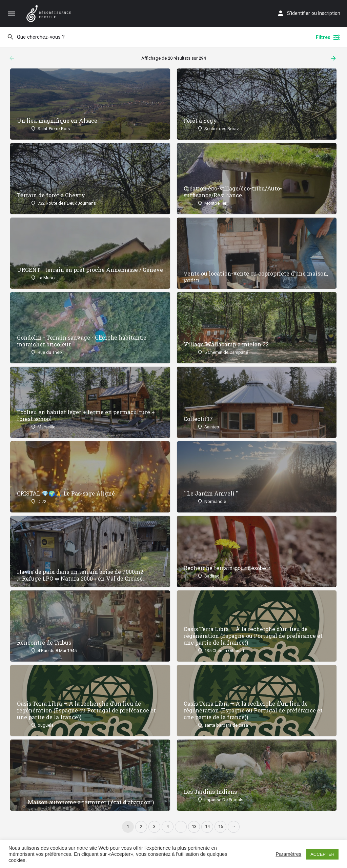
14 (207, 826)
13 (194, 826)
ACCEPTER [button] (322, 854)
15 (221, 826)
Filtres (328, 37)
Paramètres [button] (288, 854)
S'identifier (299, 13)
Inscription (329, 13)
